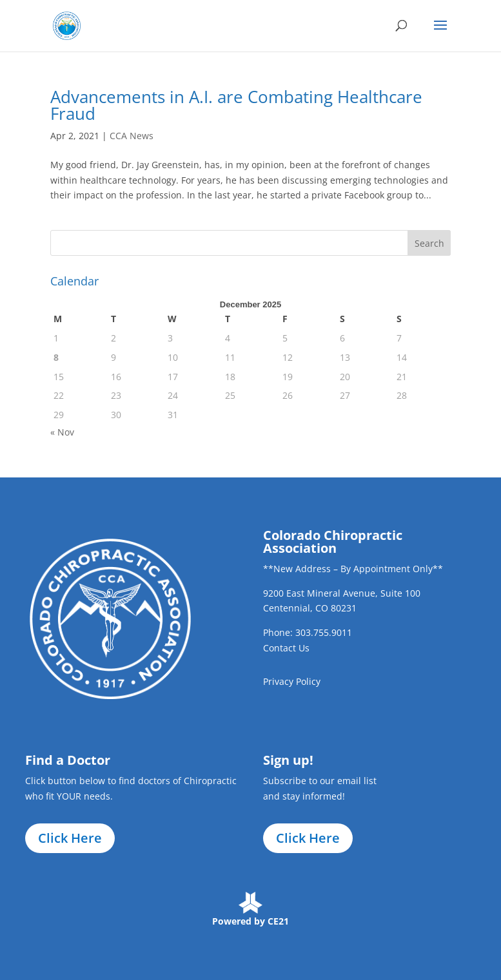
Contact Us (286, 648)
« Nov (62, 432)
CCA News (132, 136)
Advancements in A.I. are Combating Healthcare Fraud (236, 105)
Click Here (70, 838)
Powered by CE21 (251, 921)
